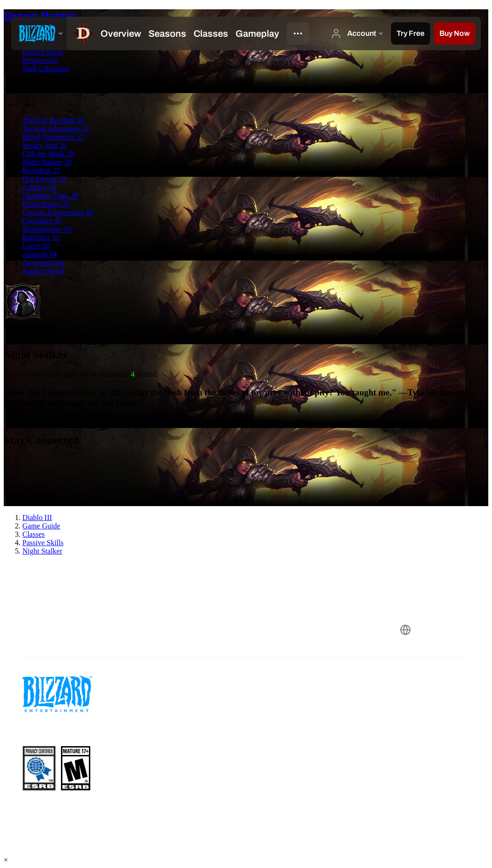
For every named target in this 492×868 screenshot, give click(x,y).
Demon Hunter (40, 15)
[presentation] (39, 33)
